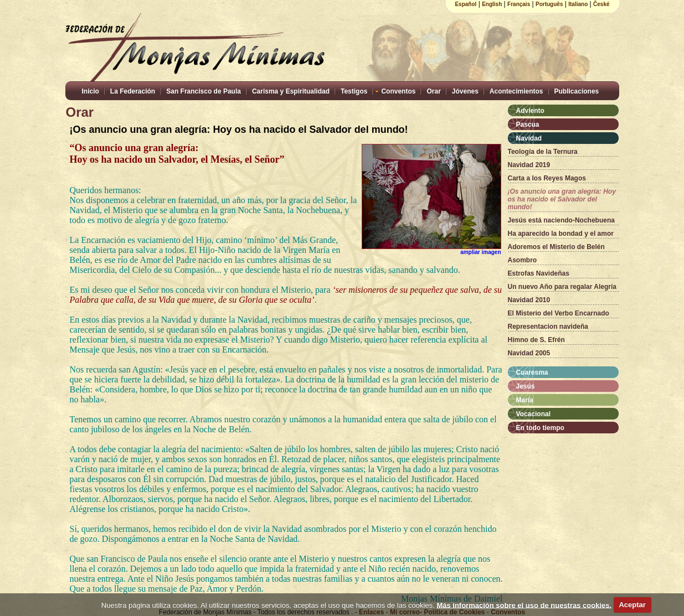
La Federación (133, 91)
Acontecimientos (516, 91)
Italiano (578, 4)
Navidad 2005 (529, 353)
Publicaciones (577, 91)
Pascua (528, 125)
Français (519, 4)
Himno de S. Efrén (536, 340)
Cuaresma (532, 372)
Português (549, 4)
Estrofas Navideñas (539, 273)
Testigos (354, 91)
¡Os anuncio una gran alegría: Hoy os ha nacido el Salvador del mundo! (562, 199)
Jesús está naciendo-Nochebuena (561, 220)
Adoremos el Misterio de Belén (556, 247)
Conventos (398, 91)
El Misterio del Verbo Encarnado (559, 313)
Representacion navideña (548, 327)
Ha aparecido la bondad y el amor (561, 234)
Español (466, 4)
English (492, 4)
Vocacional (533, 414)
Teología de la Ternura (543, 152)
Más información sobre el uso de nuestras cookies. (524, 605)
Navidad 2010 (529, 300)
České (601, 4)
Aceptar (632, 605)
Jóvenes (465, 91)
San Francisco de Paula (204, 91)
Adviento (530, 111)
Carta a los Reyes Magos (547, 178)
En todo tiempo (540, 428)
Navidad (529, 138)
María (525, 400)
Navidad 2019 (529, 165)
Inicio (91, 91)
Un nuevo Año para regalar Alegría (562, 287)
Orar (433, 91)
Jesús (526, 386)
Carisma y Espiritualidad (291, 91)
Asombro (523, 260)
